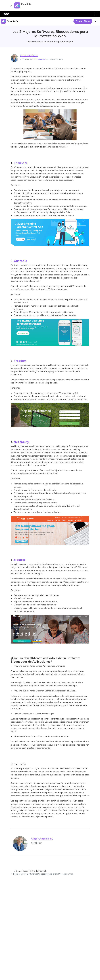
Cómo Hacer (22, 871)
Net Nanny (21, 442)
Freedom (20, 361)
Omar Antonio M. (29, 55)
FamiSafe (21, 163)
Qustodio (21, 261)
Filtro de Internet (39, 59)
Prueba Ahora (83, 21)
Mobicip (20, 560)
